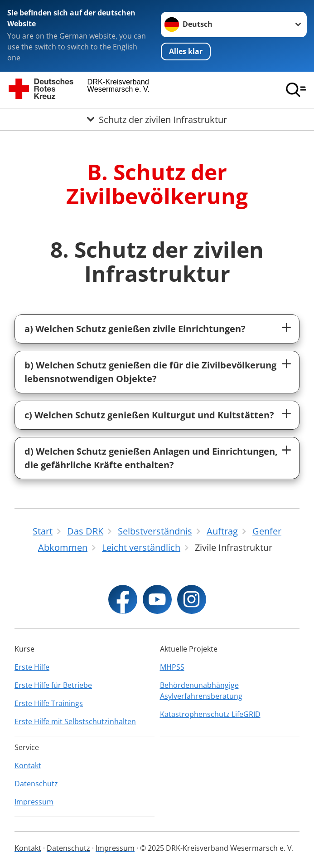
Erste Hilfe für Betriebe (53, 685)
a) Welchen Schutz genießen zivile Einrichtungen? (135, 329)
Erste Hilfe (32, 667)
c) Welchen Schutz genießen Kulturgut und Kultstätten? (149, 415)
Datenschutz (36, 784)
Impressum (34, 802)
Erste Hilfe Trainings (49, 703)
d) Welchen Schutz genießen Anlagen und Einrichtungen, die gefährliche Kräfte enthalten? (151, 458)
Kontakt (28, 765)
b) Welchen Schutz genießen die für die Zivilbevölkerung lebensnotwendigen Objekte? (150, 372)
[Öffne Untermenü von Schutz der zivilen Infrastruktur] (157, 119)
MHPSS (172, 667)
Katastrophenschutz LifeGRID (210, 714)
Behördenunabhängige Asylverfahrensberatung (201, 691)
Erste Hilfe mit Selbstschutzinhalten (75, 721)
